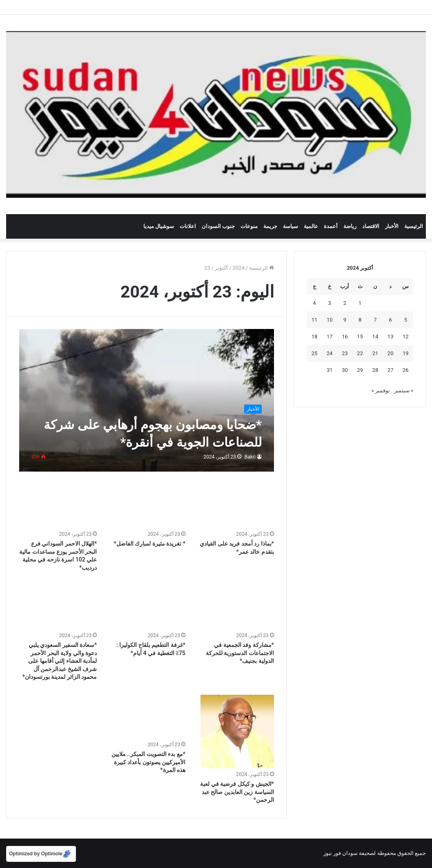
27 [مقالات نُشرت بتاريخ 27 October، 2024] (391, 370)
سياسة (291, 226)
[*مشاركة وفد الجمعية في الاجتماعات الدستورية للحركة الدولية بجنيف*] (235, 607)
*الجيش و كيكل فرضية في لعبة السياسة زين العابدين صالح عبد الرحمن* (237, 792)
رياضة (350, 226)
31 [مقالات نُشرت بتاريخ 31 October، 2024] (330, 370)
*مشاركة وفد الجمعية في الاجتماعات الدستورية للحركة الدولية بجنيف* (240, 653)
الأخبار (392, 226)
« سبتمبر (404, 390)
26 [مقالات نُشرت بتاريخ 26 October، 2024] (406, 370)
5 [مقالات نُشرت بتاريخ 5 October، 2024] (406, 320)
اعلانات (188, 226)
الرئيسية (414, 226)
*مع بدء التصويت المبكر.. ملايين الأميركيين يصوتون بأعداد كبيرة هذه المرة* (148, 762)
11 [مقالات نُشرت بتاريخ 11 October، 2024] (315, 320)
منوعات (249, 226)
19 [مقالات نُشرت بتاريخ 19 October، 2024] (406, 353)
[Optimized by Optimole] (41, 854)
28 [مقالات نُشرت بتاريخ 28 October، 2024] (375, 370)
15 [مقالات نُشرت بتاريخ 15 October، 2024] (360, 337)
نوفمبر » (381, 390)
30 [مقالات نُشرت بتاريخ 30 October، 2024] (345, 370)
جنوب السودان (218, 226)
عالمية (311, 226)
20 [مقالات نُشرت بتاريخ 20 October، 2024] (391, 353)
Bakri (250, 457)
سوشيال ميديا (159, 226)
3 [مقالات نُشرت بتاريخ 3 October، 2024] (330, 303)
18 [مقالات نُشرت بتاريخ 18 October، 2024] (315, 337)
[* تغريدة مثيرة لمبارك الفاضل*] (146, 506)
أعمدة (331, 226)
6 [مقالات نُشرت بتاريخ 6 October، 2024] (390, 320)
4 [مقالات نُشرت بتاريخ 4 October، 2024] (314, 303)
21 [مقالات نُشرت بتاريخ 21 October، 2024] (375, 353)
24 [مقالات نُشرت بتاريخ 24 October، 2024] (330, 353)
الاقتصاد (371, 226)
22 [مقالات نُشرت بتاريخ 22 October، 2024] (360, 353)
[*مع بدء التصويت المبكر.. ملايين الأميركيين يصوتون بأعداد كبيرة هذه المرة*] (146, 717)
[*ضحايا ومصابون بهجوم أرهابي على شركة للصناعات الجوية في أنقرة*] (147, 400)
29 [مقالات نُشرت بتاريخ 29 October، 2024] (360, 370)
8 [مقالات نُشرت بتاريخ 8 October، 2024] (360, 320)
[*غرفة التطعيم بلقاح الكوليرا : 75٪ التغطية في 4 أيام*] (146, 607)
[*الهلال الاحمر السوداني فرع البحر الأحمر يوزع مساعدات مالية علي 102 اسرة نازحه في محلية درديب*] (58, 506)
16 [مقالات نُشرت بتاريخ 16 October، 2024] (345, 337)
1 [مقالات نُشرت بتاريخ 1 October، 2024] (360, 303)
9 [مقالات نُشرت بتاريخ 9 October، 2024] (345, 320)
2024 (238, 268)
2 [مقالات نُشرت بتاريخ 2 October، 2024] (345, 303)
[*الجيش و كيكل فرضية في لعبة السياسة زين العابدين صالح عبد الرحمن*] (237, 732)
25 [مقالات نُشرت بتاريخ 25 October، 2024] (315, 353)
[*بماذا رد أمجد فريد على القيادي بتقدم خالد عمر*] (235, 506)
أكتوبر (221, 268)
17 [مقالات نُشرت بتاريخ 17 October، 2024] (330, 337)
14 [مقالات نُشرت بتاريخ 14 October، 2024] (375, 337)
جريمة (270, 226)
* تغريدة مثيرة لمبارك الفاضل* (150, 544)
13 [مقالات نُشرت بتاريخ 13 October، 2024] (391, 337)
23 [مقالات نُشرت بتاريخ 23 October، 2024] (345, 353)
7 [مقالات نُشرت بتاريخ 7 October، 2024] (375, 320)
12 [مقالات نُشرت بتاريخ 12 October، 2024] (406, 337)
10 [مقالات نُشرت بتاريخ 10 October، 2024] (330, 320)
